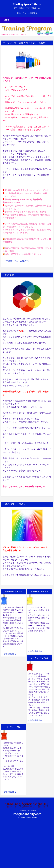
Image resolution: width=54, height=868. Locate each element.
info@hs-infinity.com (27, 814)
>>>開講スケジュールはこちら (16, 261)
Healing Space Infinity (27, 6)
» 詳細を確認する (9, 654)
